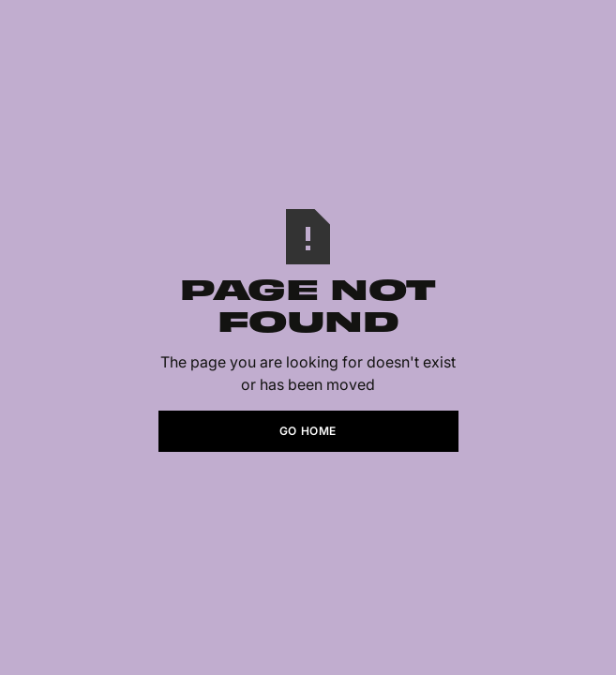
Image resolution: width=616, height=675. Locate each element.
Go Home (308, 431)
